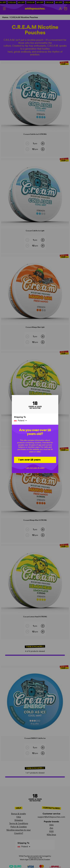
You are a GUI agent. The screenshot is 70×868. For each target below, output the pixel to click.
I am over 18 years (29, 460)
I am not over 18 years (35, 468)
